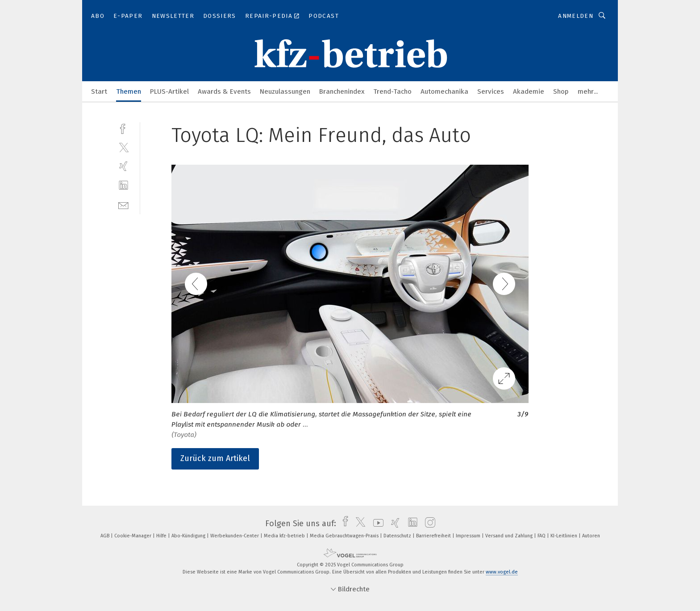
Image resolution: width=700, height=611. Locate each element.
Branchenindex (342, 91)
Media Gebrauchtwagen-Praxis (345, 536)
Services (491, 91)
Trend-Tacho (392, 91)
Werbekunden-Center (235, 536)
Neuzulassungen (285, 91)
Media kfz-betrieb (285, 536)
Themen (129, 91)
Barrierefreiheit (434, 536)
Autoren (591, 536)
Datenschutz (398, 536)
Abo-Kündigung (189, 536)
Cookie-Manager (133, 536)
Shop (561, 91)
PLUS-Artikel (169, 91)
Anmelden (576, 16)
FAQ (542, 536)
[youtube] (376, 524)
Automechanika (444, 91)
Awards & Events (224, 91)
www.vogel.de (502, 572)
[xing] (123, 166)
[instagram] (428, 524)
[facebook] (123, 128)
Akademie (529, 91)
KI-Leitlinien (565, 536)
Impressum (469, 536)
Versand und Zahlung (510, 536)
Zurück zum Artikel (215, 458)
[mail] (123, 205)
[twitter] (123, 147)
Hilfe (162, 536)
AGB (106, 536)
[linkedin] (123, 185)
